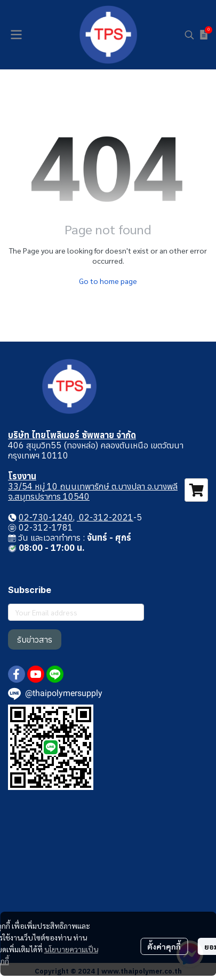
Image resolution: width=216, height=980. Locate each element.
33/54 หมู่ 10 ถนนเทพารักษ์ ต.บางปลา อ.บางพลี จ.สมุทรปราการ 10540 (93, 491)
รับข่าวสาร (35, 639)
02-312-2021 (105, 517)
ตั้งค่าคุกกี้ (164, 946)
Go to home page (108, 281)
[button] (189, 35)
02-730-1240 (46, 517)
